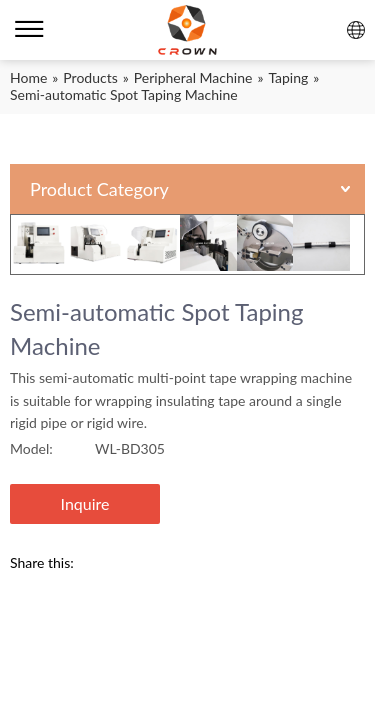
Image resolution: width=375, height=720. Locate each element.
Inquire (85, 503)
